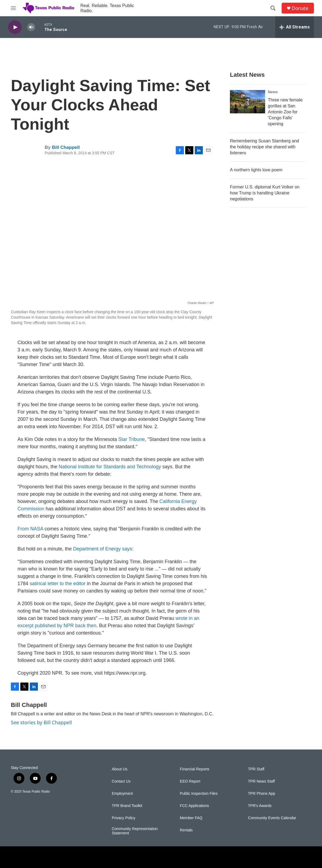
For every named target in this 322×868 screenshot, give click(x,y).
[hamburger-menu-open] (13, 8)
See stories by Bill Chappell (41, 722)
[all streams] (295, 27)
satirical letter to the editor (58, 584)
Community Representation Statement (135, 831)
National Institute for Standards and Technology (110, 467)
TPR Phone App (262, 794)
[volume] (31, 27)
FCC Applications (194, 806)
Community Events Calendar (272, 818)
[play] (15, 27)
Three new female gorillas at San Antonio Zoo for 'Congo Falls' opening (285, 112)
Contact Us (121, 781)
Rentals (186, 830)
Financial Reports (195, 769)
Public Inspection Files (199, 794)
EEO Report (190, 781)
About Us (120, 769)
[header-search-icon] (273, 8)
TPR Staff (256, 769)
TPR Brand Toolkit (127, 806)
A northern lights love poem (256, 170)
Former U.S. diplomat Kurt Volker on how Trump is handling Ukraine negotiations (265, 193)
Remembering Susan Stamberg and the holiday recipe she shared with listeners (264, 147)
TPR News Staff (261, 781)
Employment (122, 794)
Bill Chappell (66, 147)
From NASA (30, 529)
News (273, 92)
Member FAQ (191, 818)
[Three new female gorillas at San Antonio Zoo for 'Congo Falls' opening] (248, 102)
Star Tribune (132, 439)
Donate (300, 8)
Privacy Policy (124, 818)
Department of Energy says (103, 549)
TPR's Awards (260, 806)
